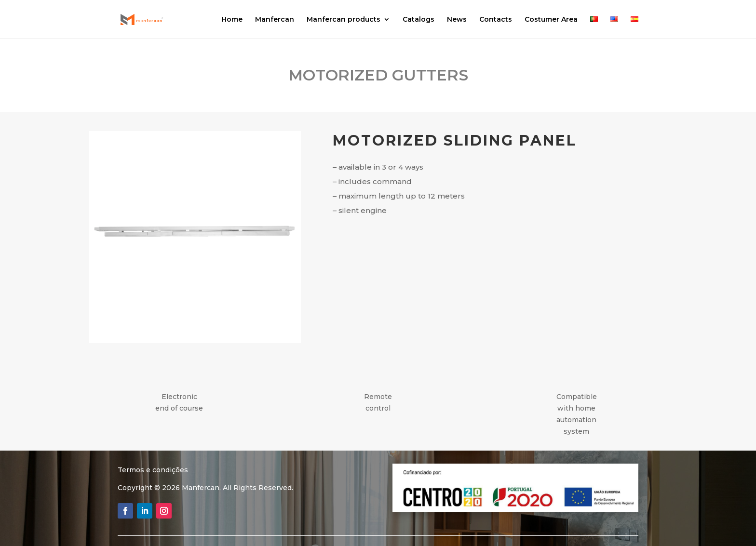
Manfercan (275, 20)
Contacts (496, 20)
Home (232, 20)
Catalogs (418, 20)
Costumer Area (551, 20)
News (457, 20)
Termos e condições (153, 470)
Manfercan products (344, 20)
